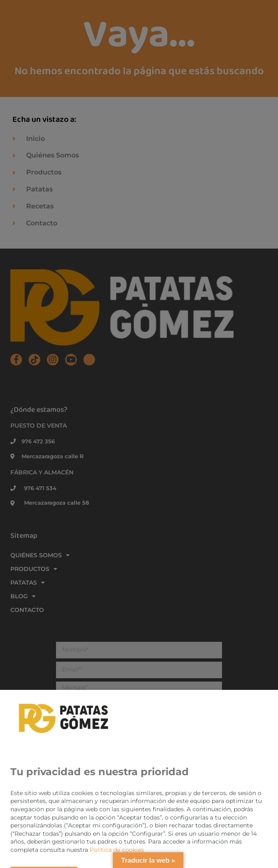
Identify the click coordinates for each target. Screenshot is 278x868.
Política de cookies (117, 850)
